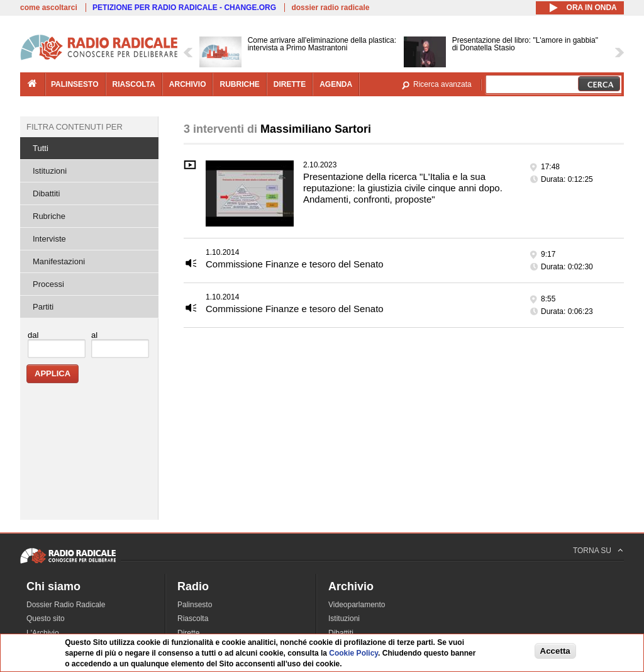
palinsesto (75, 84)
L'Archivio (43, 633)
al (94, 335)
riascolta (134, 84)
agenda (336, 84)
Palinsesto (195, 605)
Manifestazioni (59, 261)
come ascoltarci (49, 8)
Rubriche (49, 216)
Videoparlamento (357, 605)
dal (33, 335)
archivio (188, 84)
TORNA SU (592, 551)
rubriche (239, 84)
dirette (290, 84)
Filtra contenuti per (75, 127)
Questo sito (46, 619)
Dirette (188, 633)
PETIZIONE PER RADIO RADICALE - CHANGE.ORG (184, 8)
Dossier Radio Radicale (66, 605)
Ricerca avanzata (442, 84)
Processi (48, 284)
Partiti (43, 307)
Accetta (555, 652)
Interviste (49, 239)
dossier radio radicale (330, 8)
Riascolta (193, 619)
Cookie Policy (353, 654)
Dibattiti (46, 193)
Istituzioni (50, 171)
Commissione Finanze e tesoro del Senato (295, 264)
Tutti (41, 148)
